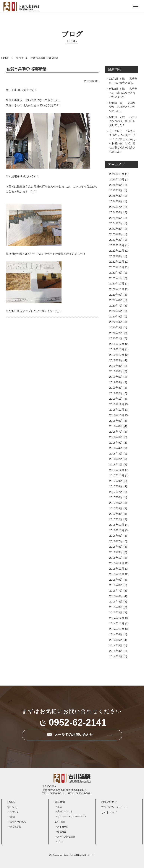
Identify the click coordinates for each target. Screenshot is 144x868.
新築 (59, 807)
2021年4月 (116, 272)
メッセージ (63, 827)
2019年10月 (117, 355)
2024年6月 (116, 212)
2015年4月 (116, 601)
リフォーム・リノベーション (72, 816)
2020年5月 (116, 316)
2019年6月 (116, 371)
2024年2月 (116, 223)
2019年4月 (116, 382)
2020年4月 (116, 322)
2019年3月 (116, 388)
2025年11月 (117, 174)
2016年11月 (117, 530)
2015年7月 (116, 591)
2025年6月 (116, 185)
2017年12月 (117, 470)
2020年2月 (116, 333)
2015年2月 (116, 612)
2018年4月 (116, 448)
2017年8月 (116, 486)
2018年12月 (117, 404)
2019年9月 (116, 360)
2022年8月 (116, 256)
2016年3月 (116, 552)
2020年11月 (117, 289)
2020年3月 (116, 327)
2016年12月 (117, 525)
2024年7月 (116, 207)
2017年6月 (116, 497)
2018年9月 (116, 421)
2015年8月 (116, 585)
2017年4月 (116, 508)
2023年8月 (116, 229)
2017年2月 (116, 519)
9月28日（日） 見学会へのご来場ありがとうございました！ (123, 93)
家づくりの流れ (18, 822)
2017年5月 (116, 503)
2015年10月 (117, 574)
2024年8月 (116, 201)
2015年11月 (117, 569)
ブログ (20, 58)
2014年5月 (116, 645)
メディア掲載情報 (66, 837)
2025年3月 (116, 196)
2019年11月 (117, 349)
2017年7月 (116, 492)
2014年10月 (117, 629)
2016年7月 (116, 541)
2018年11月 (117, 410)
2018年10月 (117, 415)
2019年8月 (116, 366)
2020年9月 (116, 295)
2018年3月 (116, 453)
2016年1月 (116, 558)
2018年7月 (116, 432)
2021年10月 (117, 267)
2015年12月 (117, 563)
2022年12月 (117, 245)
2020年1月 (116, 338)
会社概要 (62, 832)
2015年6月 (116, 596)
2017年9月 (116, 481)
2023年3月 (116, 234)
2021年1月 (116, 278)
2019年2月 (116, 393)
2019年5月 (116, 377)
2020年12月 (117, 283)
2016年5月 (116, 547)
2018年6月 (116, 437)
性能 (12, 817)
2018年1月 (116, 464)
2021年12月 (117, 262)
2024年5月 (116, 218)
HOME (5, 58)
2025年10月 (117, 179)
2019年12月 (117, 344)
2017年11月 (117, 475)
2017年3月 (116, 514)
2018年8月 (116, 426)
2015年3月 (116, 607)
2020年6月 (116, 311)
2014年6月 (116, 640)
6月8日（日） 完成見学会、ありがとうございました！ (122, 107)
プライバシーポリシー (114, 807)
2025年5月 (116, 190)
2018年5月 (116, 443)
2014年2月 (116, 656)
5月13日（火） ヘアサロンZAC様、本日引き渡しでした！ (123, 121)
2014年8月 (116, 634)
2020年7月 (116, 305)
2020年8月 (116, 300)
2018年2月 (116, 459)
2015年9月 (116, 580)
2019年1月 (116, 399)
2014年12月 (117, 618)
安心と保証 (16, 827)
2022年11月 (117, 251)
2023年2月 (116, 240)
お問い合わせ (109, 802)
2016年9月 (116, 536)
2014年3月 (116, 651)
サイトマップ (109, 812)
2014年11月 (117, 623)
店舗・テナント (65, 811)
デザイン (15, 812)
